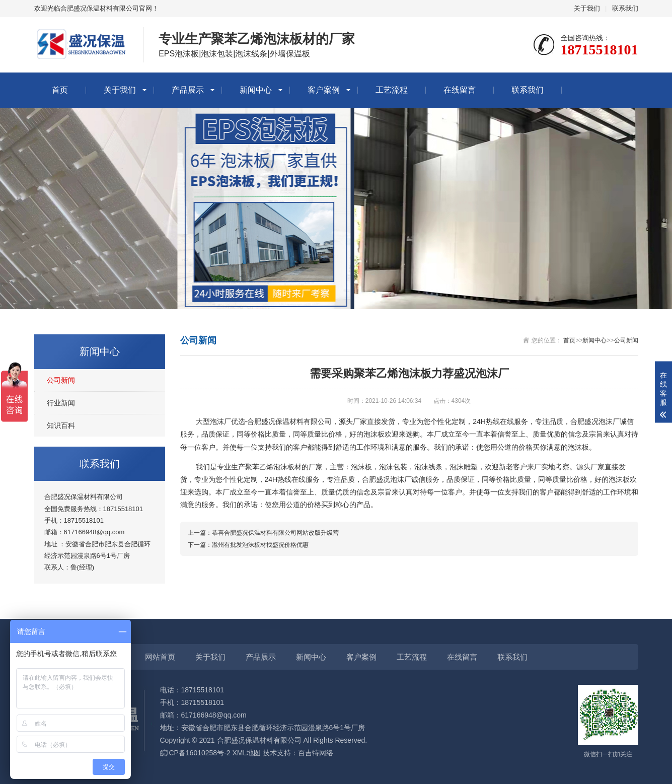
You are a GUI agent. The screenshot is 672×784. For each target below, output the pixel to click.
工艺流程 (392, 90)
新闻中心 (256, 90)
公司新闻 (61, 380)
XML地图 (246, 753)
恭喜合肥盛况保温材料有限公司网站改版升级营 (275, 533)
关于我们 (587, 8)
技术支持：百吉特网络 (298, 753)
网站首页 (160, 657)
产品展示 (188, 90)
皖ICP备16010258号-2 (195, 753)
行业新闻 (61, 403)
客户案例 (324, 90)
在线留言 (460, 90)
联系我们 (625, 8)
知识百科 (61, 425)
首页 (60, 90)
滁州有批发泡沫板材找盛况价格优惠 (260, 545)
